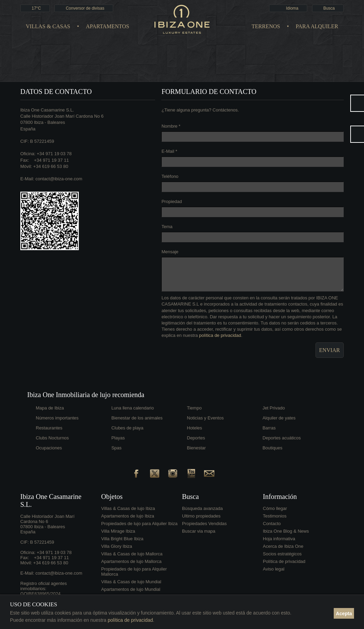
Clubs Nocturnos (52, 438)
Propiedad (172, 201)
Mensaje (170, 252)
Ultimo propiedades (201, 516)
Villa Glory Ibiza (117, 546)
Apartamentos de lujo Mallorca (131, 561)
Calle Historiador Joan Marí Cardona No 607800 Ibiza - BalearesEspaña (62, 122)
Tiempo (194, 408)
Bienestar (196, 448)
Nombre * (171, 126)
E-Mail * (169, 151)
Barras (269, 428)
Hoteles (194, 428)
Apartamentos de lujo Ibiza (128, 516)
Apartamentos (108, 26)
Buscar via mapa (199, 531)
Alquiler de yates (279, 418)
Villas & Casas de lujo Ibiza (128, 508)
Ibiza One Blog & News (286, 531)
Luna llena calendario (133, 408)
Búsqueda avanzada (202, 508)
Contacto (272, 524)
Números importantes (57, 418)
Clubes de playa (127, 428)
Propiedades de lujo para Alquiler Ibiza (139, 524)
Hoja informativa (279, 539)
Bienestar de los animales (137, 418)
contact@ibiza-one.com (59, 179)
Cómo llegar (275, 508)
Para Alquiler (317, 26)
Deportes (196, 438)
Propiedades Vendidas (204, 524)
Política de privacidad (284, 561)
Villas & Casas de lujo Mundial (131, 582)
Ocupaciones (49, 448)
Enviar (330, 350)
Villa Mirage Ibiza (118, 531)
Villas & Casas (48, 26)
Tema (167, 227)
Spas (117, 448)
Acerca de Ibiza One (283, 546)
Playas (118, 438)
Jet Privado (274, 408)
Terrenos (266, 26)
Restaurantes (49, 428)
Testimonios (275, 516)
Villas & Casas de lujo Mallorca (132, 554)
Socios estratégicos (282, 554)
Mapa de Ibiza (50, 408)
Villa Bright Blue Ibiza (122, 539)
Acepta (344, 614)
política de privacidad (220, 335)
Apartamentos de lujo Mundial (131, 589)
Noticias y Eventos (205, 418)
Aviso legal (274, 569)
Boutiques (272, 448)
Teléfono (170, 176)
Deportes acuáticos (282, 438)
